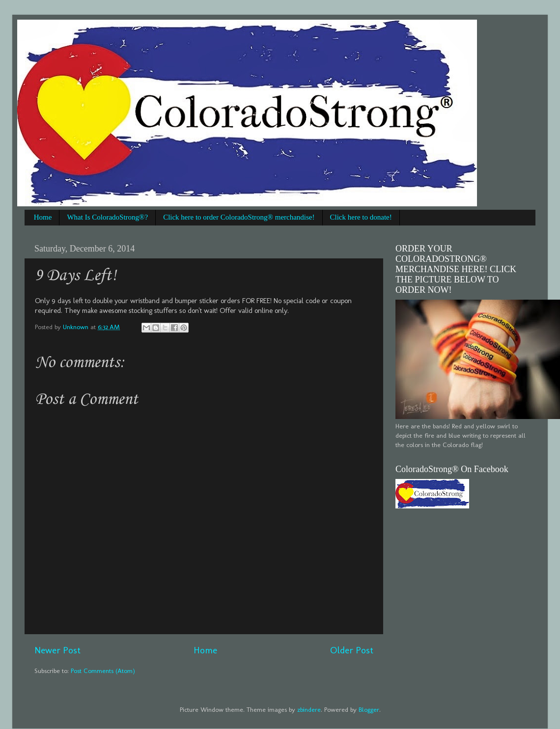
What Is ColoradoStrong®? (107, 217)
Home (43, 217)
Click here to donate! (361, 217)
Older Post (352, 650)
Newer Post (57, 650)
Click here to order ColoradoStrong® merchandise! (239, 217)
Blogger (369, 709)
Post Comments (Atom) (103, 671)
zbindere (309, 709)
